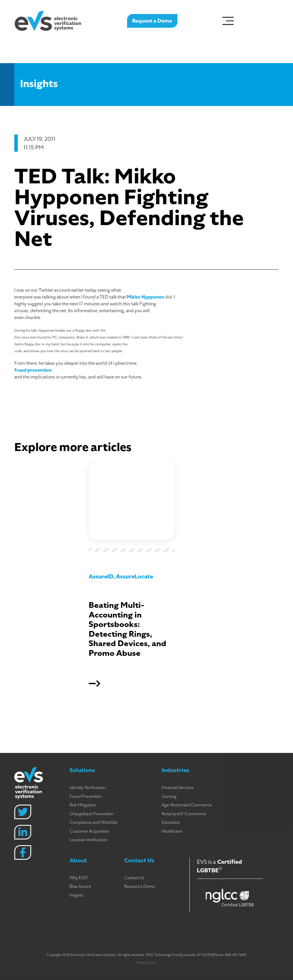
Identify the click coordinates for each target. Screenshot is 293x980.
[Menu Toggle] (228, 19)
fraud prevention (33, 370)
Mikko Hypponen (145, 297)
